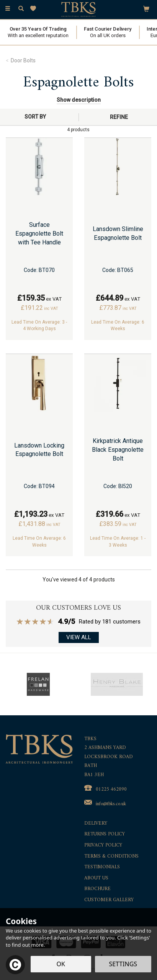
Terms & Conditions (111, 857)
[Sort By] (38, 117)
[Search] (21, 9)
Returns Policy (105, 834)
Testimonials (102, 867)
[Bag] (146, 8)
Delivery (96, 824)
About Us (96, 878)
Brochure (97, 889)
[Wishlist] (35, 9)
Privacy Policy (103, 846)
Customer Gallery (109, 900)
